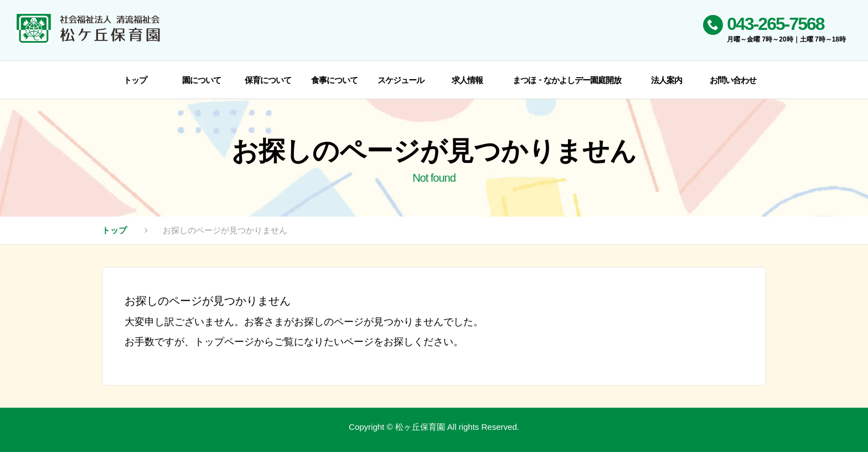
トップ (114, 230)
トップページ (224, 342)
